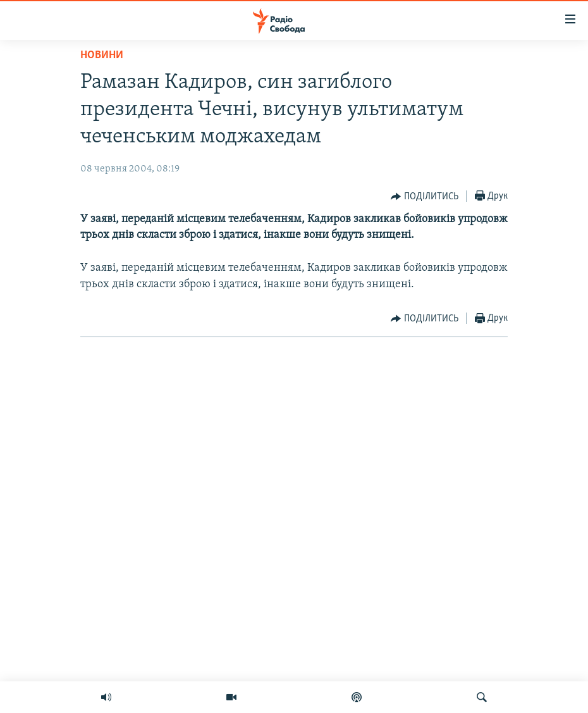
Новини (102, 55)
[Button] (425, 197)
